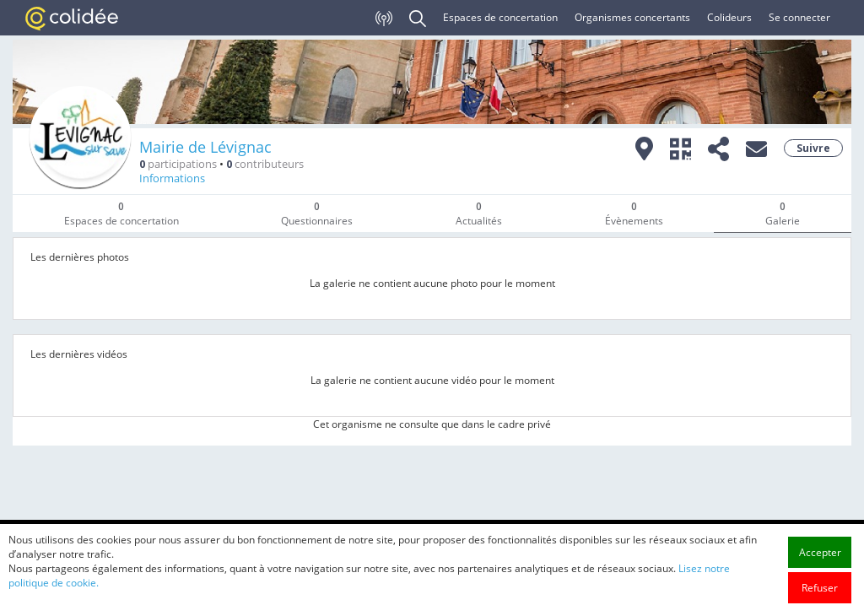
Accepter (820, 596)
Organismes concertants (632, 17)
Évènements (634, 213)
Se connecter (799, 17)
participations (178, 164)
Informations (172, 178)
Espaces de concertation (500, 17)
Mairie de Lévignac (205, 147)
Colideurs (729, 17)
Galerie (783, 213)
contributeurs (265, 164)
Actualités (479, 213)
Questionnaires (317, 213)
